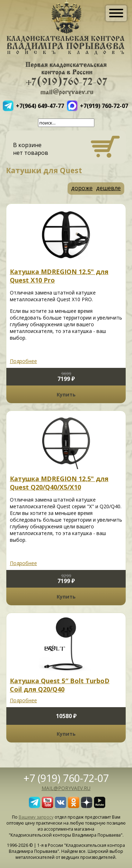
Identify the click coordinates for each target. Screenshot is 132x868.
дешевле (108, 188)
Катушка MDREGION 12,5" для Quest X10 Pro (59, 276)
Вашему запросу (36, 817)
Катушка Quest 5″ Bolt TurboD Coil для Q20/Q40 (60, 685)
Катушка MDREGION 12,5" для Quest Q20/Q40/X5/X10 (59, 483)
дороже (82, 188)
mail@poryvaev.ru (66, 788)
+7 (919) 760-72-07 (66, 778)
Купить (66, 394)
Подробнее (23, 361)
